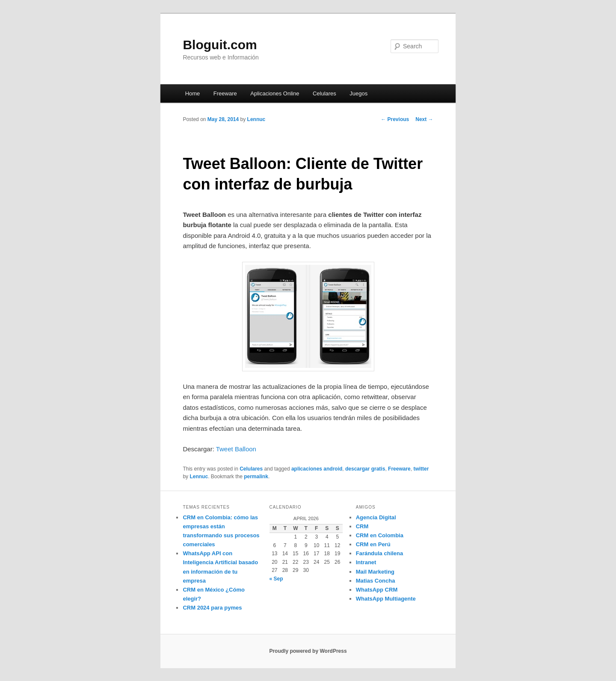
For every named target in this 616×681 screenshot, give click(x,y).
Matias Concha (376, 581)
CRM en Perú (373, 544)
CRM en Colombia (380, 535)
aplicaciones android (317, 469)
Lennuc (256, 119)
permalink (256, 477)
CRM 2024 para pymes (212, 608)
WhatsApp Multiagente (386, 599)
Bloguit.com (220, 45)
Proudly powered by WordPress (308, 651)
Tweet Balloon (236, 449)
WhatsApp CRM (377, 590)
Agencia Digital (376, 517)
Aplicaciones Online (275, 93)
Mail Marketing (375, 572)
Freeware (225, 93)
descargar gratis (365, 469)
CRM (362, 526)
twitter (421, 469)
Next (424, 119)
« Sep (276, 579)
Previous (395, 119)
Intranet (366, 562)
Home (193, 93)
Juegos (358, 93)
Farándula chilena (380, 553)
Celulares (324, 93)
